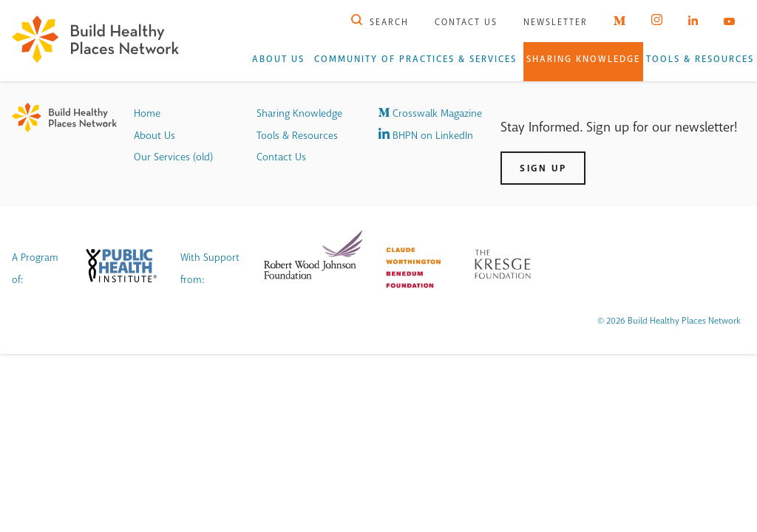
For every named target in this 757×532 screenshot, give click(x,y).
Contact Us (466, 22)
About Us (278, 59)
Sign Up (543, 168)
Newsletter (556, 22)
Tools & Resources (700, 59)
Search (380, 22)
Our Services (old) (173, 157)
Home (147, 113)
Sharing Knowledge (583, 59)
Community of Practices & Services (415, 59)
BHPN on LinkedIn (426, 136)
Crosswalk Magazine (430, 113)
